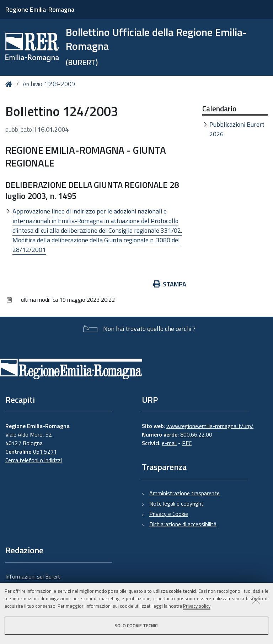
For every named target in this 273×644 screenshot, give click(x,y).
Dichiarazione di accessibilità (183, 524)
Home (10, 84)
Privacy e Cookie (169, 514)
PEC (187, 443)
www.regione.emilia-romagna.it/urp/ (210, 426)
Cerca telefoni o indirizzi (34, 460)
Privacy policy (197, 606)
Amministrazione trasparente (184, 493)
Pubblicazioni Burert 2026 (237, 129)
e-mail (169, 443)
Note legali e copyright (176, 503)
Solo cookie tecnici (136, 625)
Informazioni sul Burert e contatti (33, 581)
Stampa (170, 284)
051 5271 (45, 452)
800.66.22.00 (196, 434)
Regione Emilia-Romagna (40, 9)
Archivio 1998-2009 (49, 84)
